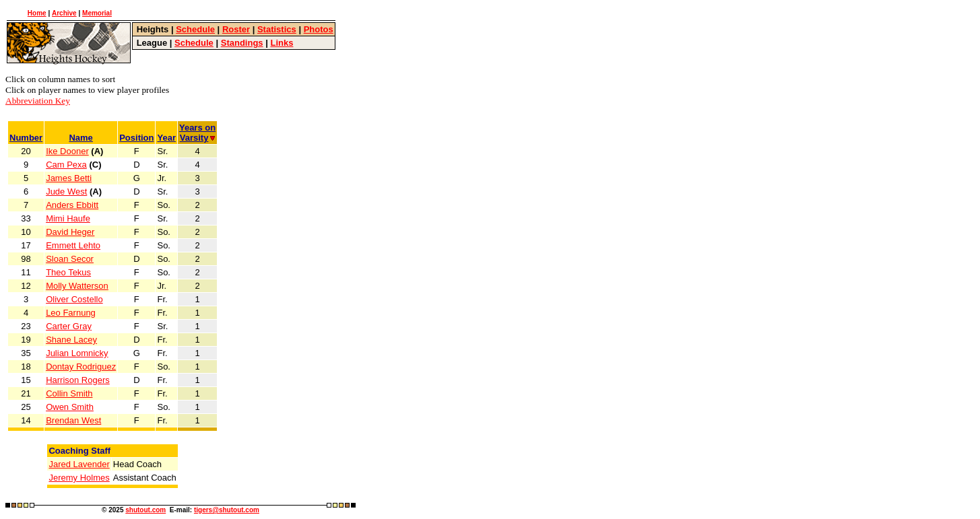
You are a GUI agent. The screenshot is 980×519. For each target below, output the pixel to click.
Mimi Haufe (68, 218)
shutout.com (145, 510)
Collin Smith (69, 393)
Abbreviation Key (38, 101)
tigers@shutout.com (227, 510)
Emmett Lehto (73, 245)
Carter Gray (69, 326)
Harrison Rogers (78, 380)
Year (166, 138)
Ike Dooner (67, 151)
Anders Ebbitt (72, 205)
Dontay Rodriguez (81, 367)
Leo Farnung (71, 313)
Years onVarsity (197, 133)
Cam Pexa (66, 165)
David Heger (70, 232)
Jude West (66, 192)
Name (80, 138)
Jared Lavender (79, 464)
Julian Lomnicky (77, 353)
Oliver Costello (74, 299)
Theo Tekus (68, 272)
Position (136, 138)
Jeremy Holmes (79, 478)
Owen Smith (70, 407)
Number (26, 138)
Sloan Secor (70, 259)
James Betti (69, 178)
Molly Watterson (77, 286)
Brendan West (73, 420)
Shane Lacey (71, 340)
